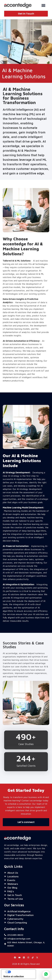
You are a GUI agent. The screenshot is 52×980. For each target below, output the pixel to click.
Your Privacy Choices (21, 972)
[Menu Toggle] (43, 5)
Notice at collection (14, 976)
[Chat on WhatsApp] (46, 974)
